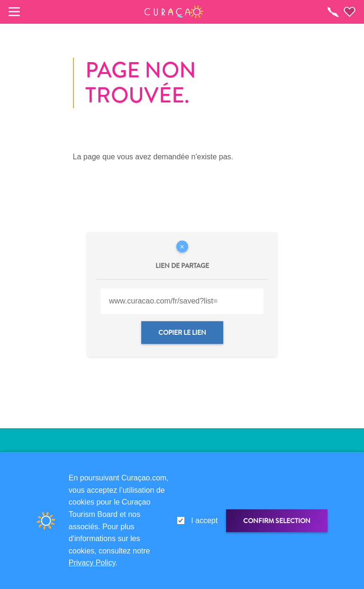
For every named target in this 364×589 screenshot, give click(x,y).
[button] (174, 12)
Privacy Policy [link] (92, 563)
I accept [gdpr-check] (204, 520)
